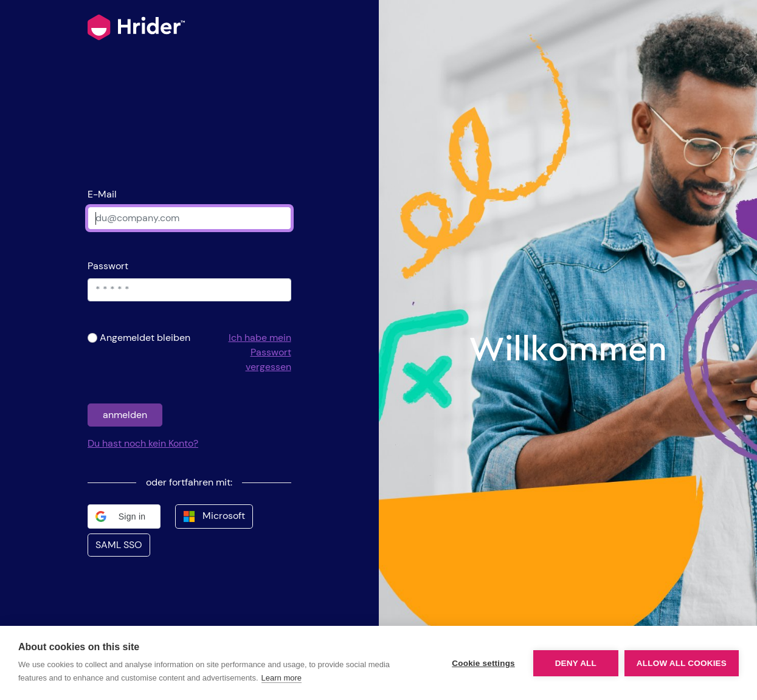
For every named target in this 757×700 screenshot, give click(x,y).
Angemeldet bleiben (145, 338)
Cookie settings (483, 663)
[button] (124, 516)
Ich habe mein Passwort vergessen (260, 352)
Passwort (108, 266)
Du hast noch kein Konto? (143, 443)
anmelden (125, 415)
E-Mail (102, 194)
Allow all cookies (682, 663)
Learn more (282, 678)
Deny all (576, 663)
